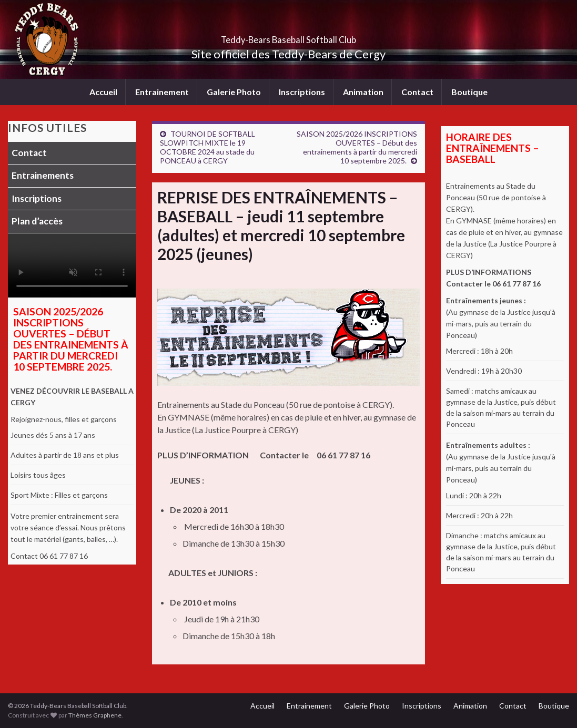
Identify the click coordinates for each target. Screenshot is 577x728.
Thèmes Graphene (95, 715)
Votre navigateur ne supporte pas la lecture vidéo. (72, 265)
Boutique (469, 92)
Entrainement (162, 92)
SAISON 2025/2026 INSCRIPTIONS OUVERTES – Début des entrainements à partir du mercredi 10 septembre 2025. (357, 147)
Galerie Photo (234, 92)
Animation (363, 92)
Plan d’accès (37, 221)
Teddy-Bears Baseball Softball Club (288, 37)
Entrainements (43, 175)
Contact (417, 92)
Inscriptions (302, 92)
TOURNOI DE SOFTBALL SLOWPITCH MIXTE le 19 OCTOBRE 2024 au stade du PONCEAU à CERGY (207, 147)
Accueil (103, 92)
